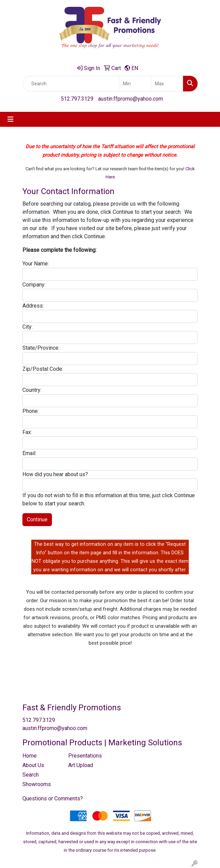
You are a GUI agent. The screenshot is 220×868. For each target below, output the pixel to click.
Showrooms (37, 784)
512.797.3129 (77, 99)
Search (31, 775)
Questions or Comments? (53, 798)
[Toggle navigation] (11, 119)
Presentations (85, 756)
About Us (33, 765)
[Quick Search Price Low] (135, 84)
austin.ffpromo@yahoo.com (131, 99)
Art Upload (81, 765)
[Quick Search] (71, 84)
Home (30, 756)
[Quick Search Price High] (167, 84)
